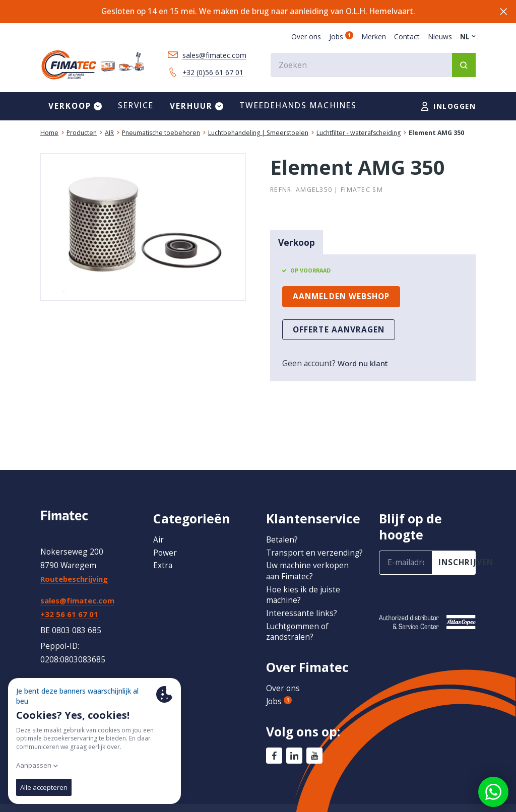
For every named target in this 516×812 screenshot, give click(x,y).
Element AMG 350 (436, 134)
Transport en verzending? (291, 547)
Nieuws (440, 37)
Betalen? (282, 528)
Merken (374, 37)
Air (158, 528)
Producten (82, 134)
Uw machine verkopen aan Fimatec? (307, 571)
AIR (109, 134)
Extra (163, 555)
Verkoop (297, 244)
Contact (407, 37)
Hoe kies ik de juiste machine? (303, 595)
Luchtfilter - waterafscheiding (359, 134)
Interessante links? (302, 613)
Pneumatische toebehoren (161, 134)
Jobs (341, 37)
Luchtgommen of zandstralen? (298, 632)
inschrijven (457, 552)
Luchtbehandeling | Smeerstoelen (258, 134)
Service (136, 107)
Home (49, 134)
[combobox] (373, 66)
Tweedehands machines (298, 107)
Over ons (306, 37)
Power (165, 542)
